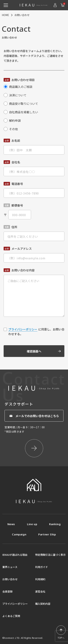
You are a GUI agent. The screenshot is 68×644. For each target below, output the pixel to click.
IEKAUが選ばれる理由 (15, 555)
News (11, 524)
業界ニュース (10, 567)
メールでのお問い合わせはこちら (34, 416)
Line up (32, 524)
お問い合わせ (10, 579)
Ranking (55, 524)
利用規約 (40, 579)
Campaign (19, 534)
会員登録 (7, 591)
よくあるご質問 (11, 616)
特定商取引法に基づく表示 (50, 555)
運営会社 (40, 591)
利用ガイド (42, 567)
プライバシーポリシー (23, 329)
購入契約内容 (43, 604)
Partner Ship (47, 534)
